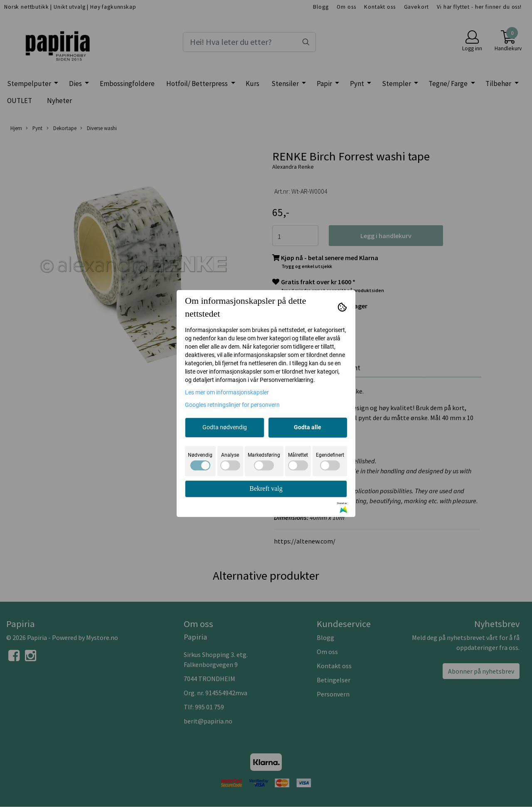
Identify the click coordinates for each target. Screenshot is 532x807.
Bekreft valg (266, 488)
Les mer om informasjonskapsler (227, 392)
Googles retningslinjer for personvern (232, 405)
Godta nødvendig (225, 427)
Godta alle (308, 427)
